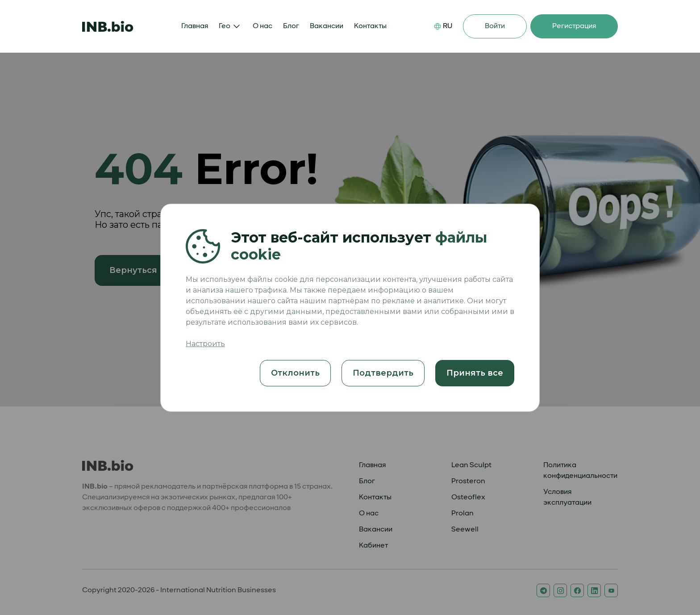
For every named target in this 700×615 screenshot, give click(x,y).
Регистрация (574, 26)
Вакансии (327, 26)
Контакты (370, 26)
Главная (195, 26)
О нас (262, 26)
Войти (495, 26)
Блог (291, 26)
